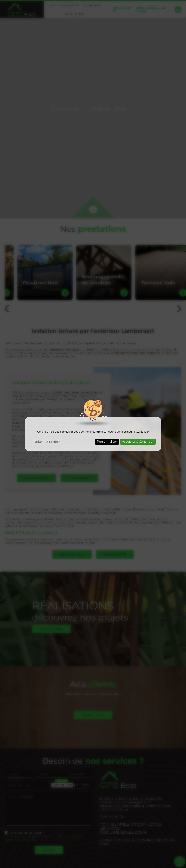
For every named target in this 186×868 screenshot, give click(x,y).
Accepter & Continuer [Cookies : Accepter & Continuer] (138, 442)
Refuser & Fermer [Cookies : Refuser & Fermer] (47, 442)
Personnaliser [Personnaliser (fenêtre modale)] (107, 442)
